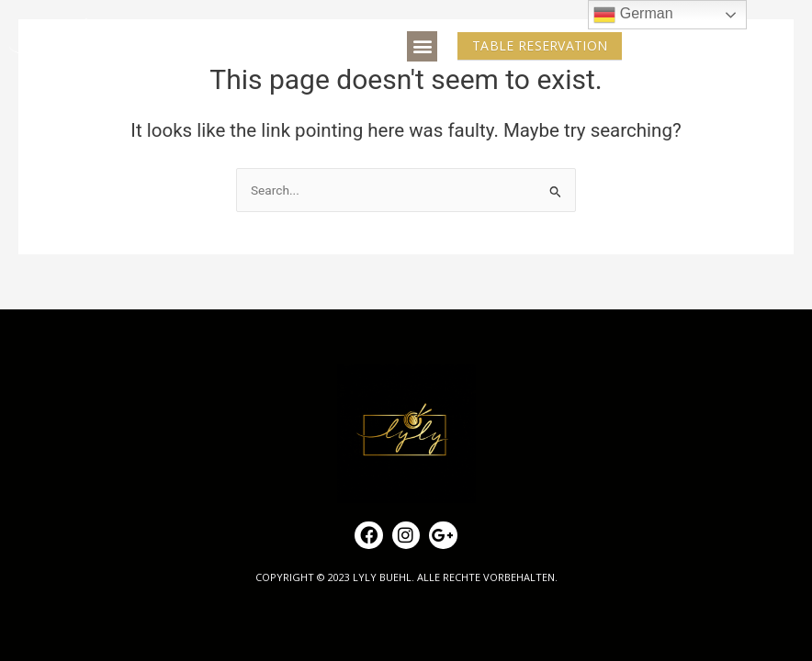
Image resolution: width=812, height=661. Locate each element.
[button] (422, 46)
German (633, 15)
